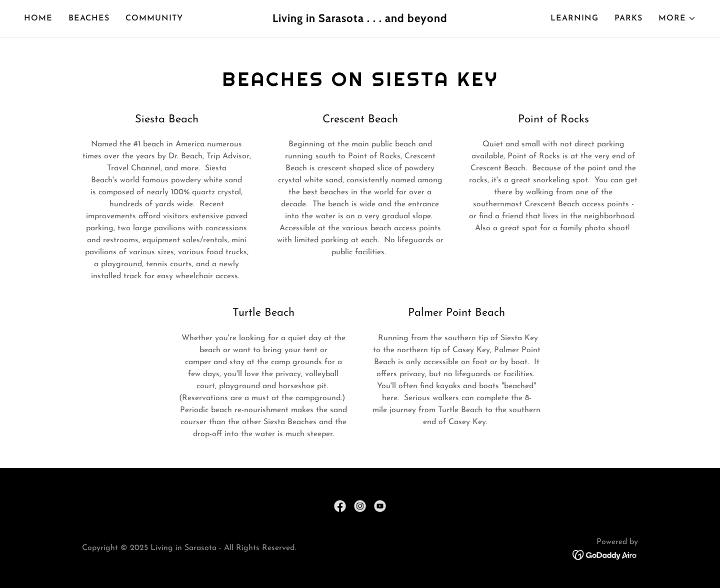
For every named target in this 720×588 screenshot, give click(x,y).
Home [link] (38, 18)
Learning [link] (574, 18)
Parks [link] (628, 18)
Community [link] (154, 18)
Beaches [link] (89, 18)
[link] (360, 20)
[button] (677, 18)
